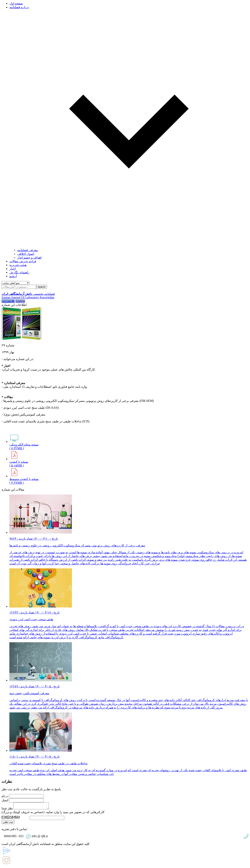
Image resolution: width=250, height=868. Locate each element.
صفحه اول (16, 3)
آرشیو (13, 276)
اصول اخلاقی (26, 254)
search (42, 287)
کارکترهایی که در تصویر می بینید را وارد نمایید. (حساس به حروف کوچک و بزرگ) (53, 813)
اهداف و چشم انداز (29, 258)
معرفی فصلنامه (28, 250)
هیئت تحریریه (18, 265)
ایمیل (5, 800)
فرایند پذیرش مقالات (23, 261)
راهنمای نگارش (19, 272)
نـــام (5, 796)
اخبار (12, 269)
